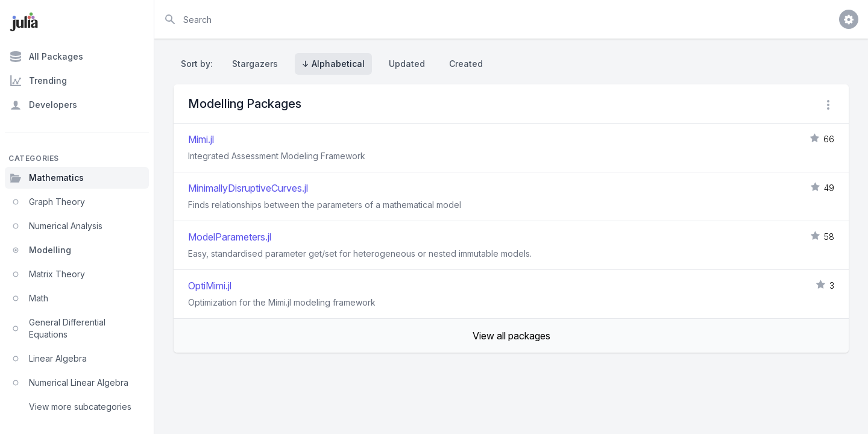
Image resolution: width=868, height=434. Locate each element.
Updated (407, 64)
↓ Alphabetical (333, 64)
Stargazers (255, 64)
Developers (43, 105)
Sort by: (199, 64)
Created (466, 64)
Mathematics (47, 178)
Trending (38, 81)
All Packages (46, 57)
